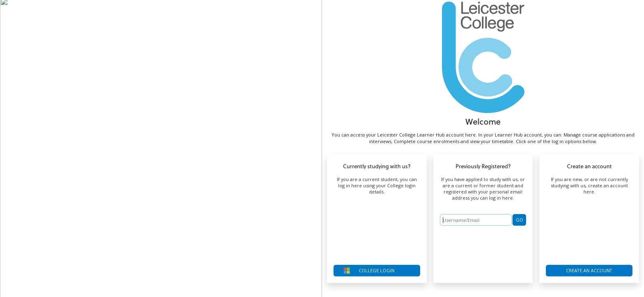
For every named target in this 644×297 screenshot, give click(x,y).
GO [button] (519, 220)
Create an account (589, 270)
